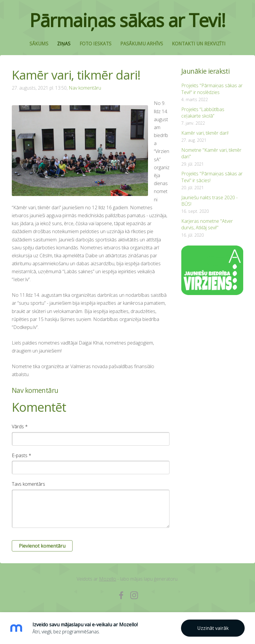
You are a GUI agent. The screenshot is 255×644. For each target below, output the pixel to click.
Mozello (108, 579)
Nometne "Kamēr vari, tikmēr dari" (211, 153)
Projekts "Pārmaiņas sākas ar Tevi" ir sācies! (212, 177)
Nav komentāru (85, 88)
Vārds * (20, 426)
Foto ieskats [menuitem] (96, 44)
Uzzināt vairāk (213, 628)
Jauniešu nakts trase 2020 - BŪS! (209, 201)
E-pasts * (22, 455)
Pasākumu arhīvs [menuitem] (142, 44)
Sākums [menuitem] (39, 44)
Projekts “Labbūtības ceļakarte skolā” (203, 113)
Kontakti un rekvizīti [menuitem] (199, 44)
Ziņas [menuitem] (64, 44)
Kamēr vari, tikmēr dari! (205, 133)
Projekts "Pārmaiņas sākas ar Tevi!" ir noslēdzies (212, 89)
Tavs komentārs (28, 484)
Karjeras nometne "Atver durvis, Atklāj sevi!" (207, 224)
